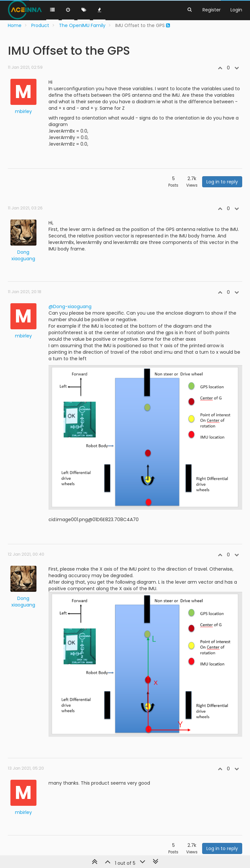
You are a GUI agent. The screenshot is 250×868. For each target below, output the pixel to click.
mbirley (23, 111)
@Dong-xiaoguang (70, 306)
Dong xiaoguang (23, 255)
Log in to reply (222, 182)
